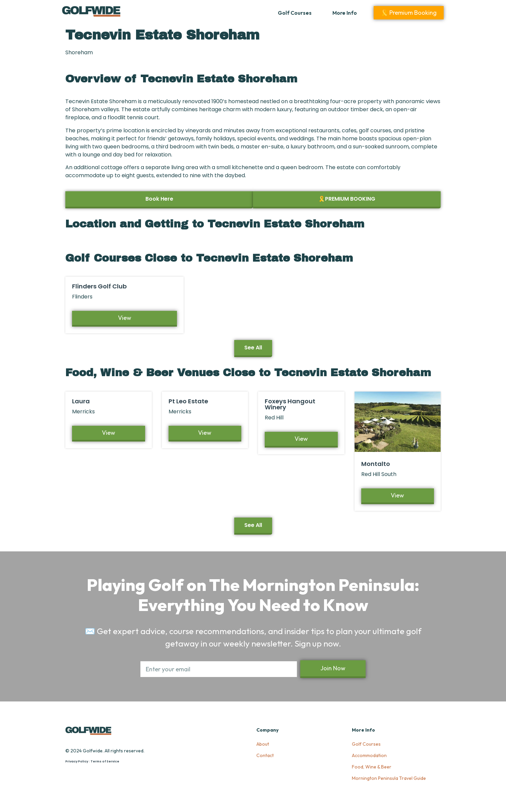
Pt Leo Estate (188, 401)
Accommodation (369, 755)
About (263, 744)
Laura (81, 401)
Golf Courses (295, 13)
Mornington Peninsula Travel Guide (389, 778)
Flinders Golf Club (99, 286)
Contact (265, 755)
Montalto (376, 464)
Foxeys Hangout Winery (290, 404)
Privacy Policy (77, 761)
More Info (345, 13)
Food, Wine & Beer (372, 767)
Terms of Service (105, 761)
